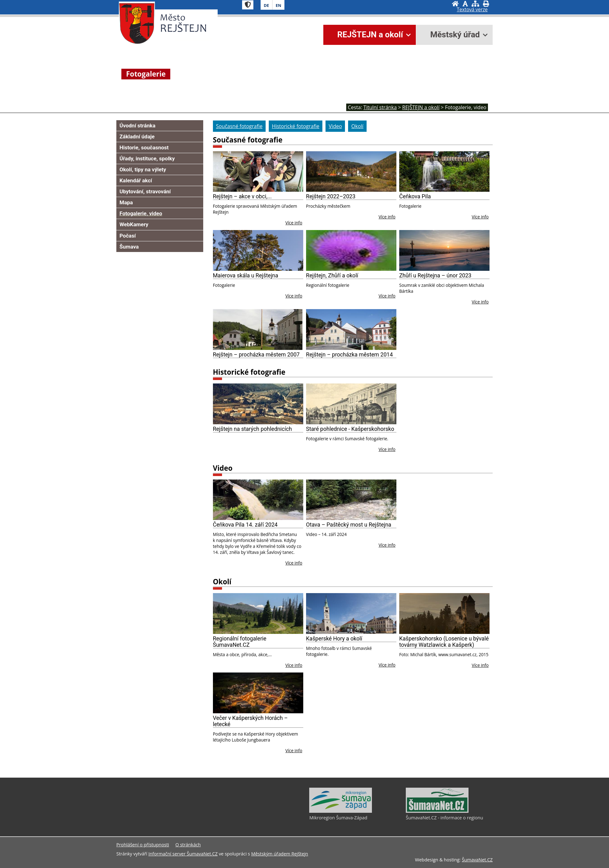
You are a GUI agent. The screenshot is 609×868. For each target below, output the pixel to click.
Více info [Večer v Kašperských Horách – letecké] (294, 750)
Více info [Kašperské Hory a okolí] (387, 665)
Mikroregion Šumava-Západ (338, 818)
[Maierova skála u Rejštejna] (258, 250)
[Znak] (248, 5)
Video (223, 468)
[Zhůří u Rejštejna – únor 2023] (444, 250)
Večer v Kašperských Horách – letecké (250, 721)
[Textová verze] (472, 10)
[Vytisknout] (486, 4)
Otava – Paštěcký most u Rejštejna (349, 525)
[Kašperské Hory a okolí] (351, 613)
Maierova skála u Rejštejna (246, 276)
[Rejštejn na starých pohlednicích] (258, 404)
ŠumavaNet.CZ (477, 860)
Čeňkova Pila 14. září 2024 (245, 525)
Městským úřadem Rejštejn (280, 854)
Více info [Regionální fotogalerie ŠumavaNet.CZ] (294, 665)
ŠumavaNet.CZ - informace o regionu (444, 818)
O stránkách (188, 845)
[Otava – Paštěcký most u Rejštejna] (351, 500)
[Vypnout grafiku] (465, 4)
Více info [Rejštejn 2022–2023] (387, 217)
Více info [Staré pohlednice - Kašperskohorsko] (387, 449)
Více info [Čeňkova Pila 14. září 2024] (294, 563)
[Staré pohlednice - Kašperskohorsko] (351, 404)
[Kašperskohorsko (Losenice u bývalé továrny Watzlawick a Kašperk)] (444, 613)
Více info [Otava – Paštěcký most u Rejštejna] (387, 545)
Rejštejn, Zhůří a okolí (332, 276)
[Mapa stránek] (475, 4)
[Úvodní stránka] (455, 4)
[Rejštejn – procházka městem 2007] (258, 330)
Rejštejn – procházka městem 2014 (350, 355)
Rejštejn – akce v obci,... (242, 196)
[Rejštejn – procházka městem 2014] (351, 330)
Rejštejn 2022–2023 (331, 196)
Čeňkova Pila (415, 196)
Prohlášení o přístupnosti (143, 845)
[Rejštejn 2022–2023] (351, 172)
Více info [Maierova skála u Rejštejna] (294, 296)
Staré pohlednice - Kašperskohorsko (350, 429)
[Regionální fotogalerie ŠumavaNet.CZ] (258, 613)
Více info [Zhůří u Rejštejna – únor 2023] (480, 302)
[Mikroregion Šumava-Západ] (341, 811)
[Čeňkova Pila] (444, 172)
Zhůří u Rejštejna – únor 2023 (435, 276)
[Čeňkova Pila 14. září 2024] (258, 500)
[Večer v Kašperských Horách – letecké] (258, 693)
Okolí (222, 582)
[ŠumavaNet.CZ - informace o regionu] (437, 811)
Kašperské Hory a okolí (334, 639)
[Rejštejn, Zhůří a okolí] (351, 250)
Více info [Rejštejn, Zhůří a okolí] (387, 296)
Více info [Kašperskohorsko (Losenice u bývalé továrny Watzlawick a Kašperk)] (480, 665)
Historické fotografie (249, 372)
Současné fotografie (248, 140)
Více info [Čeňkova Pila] (480, 217)
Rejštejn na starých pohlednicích (252, 429)
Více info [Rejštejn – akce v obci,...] (294, 223)
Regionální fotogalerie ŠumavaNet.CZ (240, 642)
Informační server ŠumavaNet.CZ (183, 854)
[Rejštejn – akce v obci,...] (258, 172)
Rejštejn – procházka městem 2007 (256, 355)
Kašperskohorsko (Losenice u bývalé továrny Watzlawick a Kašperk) (444, 642)
